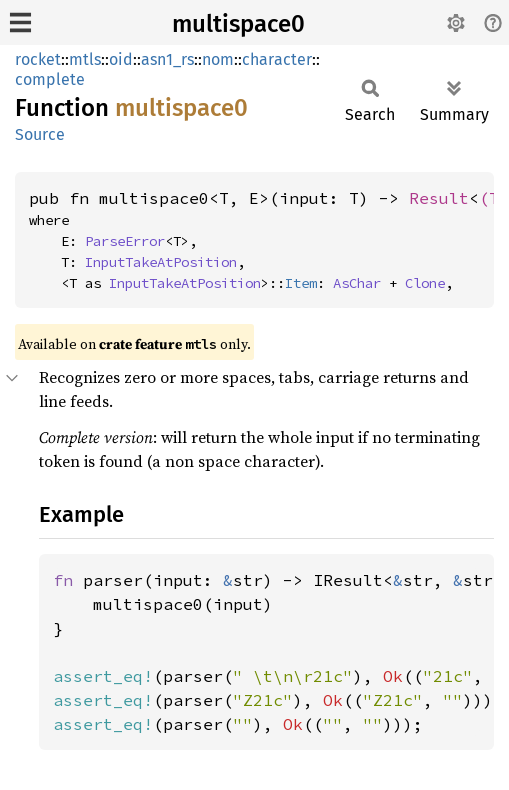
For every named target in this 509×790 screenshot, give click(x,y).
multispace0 (238, 24)
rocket (38, 59)
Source (40, 134)
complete (50, 79)
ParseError (125, 241)
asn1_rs (167, 59)
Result (439, 198)
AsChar (357, 283)
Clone (425, 283)
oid (121, 59)
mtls (85, 59)
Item (301, 283)
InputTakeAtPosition (161, 262)
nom (218, 59)
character (277, 59)
